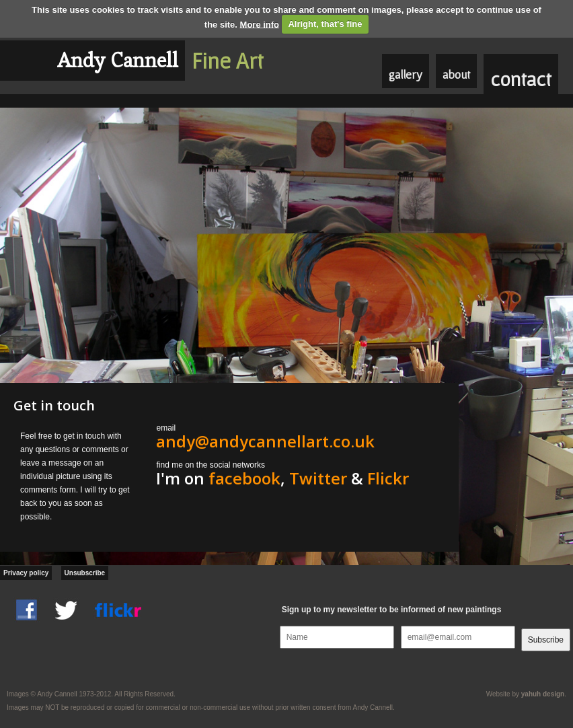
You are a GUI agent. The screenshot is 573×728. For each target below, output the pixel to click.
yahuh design (543, 694)
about (456, 74)
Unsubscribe (85, 573)
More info (260, 24)
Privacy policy (26, 573)
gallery (406, 74)
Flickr (388, 478)
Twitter (318, 478)
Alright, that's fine (325, 24)
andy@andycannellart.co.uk (265, 441)
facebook (244, 478)
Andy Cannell (118, 60)
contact (521, 79)
